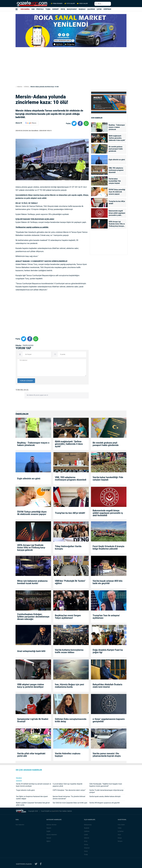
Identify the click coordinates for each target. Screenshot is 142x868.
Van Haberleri (20, 825)
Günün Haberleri (52, 835)
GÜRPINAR (107, 9)
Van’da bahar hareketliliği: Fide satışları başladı (115, 181)
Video (120, 828)
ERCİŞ (63, 9)
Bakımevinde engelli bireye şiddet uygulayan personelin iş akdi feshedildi (117, 213)
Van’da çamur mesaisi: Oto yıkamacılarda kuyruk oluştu (107, 755)
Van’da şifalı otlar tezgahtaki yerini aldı (31, 755)
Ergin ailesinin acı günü (117, 160)
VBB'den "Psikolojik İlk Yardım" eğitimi (70, 582)
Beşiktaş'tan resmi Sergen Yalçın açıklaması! (68, 617)
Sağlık (49, 831)
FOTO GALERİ (70, 4)
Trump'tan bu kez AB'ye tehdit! (117, 202)
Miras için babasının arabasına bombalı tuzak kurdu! (32, 582)
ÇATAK (99, 9)
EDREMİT (56, 9)
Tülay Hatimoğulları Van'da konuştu (68, 548)
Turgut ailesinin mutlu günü (25, 790)
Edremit (87, 838)
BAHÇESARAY (72, 9)
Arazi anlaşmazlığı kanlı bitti (31, 651)
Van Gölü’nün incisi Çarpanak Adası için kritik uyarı (70, 803)
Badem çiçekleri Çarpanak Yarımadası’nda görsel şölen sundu (33, 804)
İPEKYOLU (40, 9)
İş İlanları (121, 831)
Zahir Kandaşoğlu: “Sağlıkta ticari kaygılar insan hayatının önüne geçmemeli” (106, 785)
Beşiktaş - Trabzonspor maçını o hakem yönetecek (117, 127)
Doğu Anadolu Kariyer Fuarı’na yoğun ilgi (108, 651)
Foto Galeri (122, 825)
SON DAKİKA (25, 9)
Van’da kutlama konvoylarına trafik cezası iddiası (69, 651)
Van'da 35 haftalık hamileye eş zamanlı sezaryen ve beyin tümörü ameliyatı (34, 785)
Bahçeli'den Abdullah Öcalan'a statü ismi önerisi (107, 686)
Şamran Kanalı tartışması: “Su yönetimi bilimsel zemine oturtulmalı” (69, 798)
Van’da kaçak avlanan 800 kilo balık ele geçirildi (108, 582)
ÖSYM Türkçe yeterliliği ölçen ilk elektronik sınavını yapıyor (117, 192)
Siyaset (49, 828)
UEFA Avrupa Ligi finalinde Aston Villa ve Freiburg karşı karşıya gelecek (117, 224)
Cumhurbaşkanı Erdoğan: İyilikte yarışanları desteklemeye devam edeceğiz (33, 617)
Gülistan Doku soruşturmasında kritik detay (71, 720)
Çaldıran (87, 831)
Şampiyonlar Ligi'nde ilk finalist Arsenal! (33, 720)
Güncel (49, 838)
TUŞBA (48, 9)
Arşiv (120, 835)
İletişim (120, 841)
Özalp (86, 854)
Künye (120, 838)
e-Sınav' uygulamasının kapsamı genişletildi (109, 720)
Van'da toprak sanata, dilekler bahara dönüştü (105, 796)
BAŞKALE (82, 9)
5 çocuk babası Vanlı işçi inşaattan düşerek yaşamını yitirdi (68, 785)
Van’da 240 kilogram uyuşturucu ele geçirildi (104, 803)
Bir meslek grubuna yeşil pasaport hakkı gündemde (116, 149)
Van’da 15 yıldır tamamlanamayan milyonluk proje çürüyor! (106, 791)
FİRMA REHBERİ (57, 4)
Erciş (86, 841)
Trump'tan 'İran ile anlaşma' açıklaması (106, 617)
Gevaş (87, 845)
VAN (33, 9)
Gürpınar (87, 848)
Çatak (86, 835)
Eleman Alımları (52, 825)
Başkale (87, 828)
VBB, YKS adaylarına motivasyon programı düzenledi (116, 170)
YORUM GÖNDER (26, 381)
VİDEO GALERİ (82, 4)
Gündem (19, 778)
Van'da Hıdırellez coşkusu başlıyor (68, 755)
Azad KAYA (55, 811)
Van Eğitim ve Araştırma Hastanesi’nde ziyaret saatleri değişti (32, 798)
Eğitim (49, 841)
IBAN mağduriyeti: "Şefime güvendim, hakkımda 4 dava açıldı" (117, 138)
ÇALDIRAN (91, 9)
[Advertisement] (71, 70)
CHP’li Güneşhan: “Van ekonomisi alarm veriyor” (69, 790)
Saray (86, 851)
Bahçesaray (88, 825)
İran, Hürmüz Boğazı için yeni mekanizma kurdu (69, 686)
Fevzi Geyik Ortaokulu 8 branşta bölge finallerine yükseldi (108, 548)
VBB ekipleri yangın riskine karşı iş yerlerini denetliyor (31, 686)
